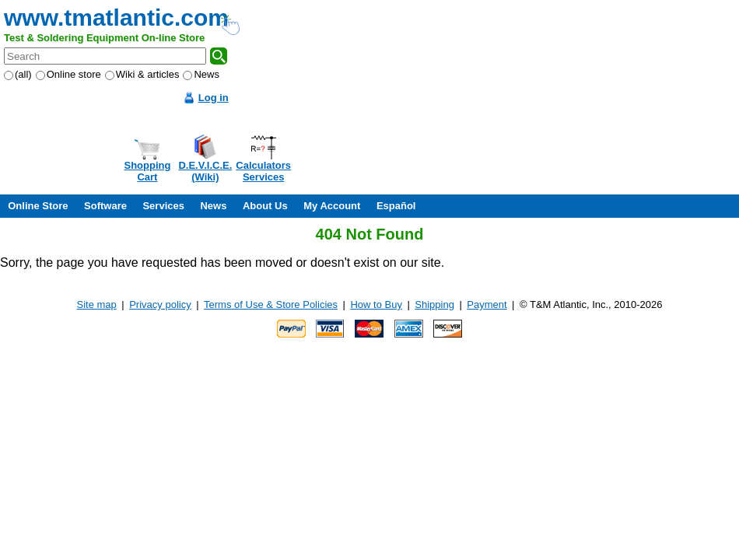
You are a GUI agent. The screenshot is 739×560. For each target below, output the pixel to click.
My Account (332, 206)
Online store (68, 74)
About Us (265, 206)
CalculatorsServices (263, 171)
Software (105, 206)
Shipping (434, 304)
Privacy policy (160, 304)
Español (396, 206)
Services (163, 206)
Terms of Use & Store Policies (271, 304)
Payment (487, 304)
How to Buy (376, 304)
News (201, 74)
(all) (18, 74)
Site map (97, 304)
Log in (214, 98)
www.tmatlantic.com (116, 17)
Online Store (38, 206)
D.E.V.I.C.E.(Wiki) (205, 171)
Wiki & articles (142, 74)
